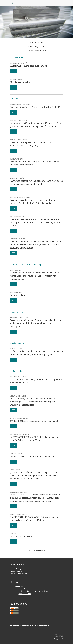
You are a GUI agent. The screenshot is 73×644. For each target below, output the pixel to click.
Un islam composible (20, 82)
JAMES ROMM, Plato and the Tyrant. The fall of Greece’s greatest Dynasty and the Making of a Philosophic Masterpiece (33, 402)
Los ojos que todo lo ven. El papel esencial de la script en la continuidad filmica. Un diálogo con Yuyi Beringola (36, 323)
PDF (13, 71)
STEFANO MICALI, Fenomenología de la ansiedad (34, 421)
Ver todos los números (36, 551)
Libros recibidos (25, 594)
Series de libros (24, 589)
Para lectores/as (17, 569)
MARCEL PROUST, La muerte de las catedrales (33, 456)
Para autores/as (16, 571)
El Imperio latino (18, 295)
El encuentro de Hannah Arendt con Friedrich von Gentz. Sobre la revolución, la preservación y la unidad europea (35, 276)
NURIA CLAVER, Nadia (21, 536)
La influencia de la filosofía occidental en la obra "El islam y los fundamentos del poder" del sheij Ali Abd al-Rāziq (35, 222)
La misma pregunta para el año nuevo (29, 66)
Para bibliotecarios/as (19, 574)
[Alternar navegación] (58, 3)
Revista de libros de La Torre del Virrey (33, 591)
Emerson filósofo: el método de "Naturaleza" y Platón (36, 107)
